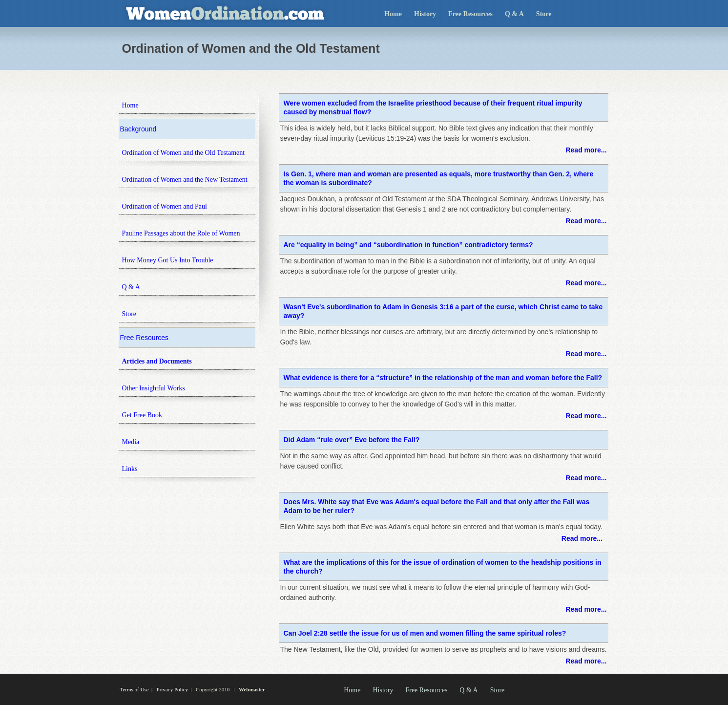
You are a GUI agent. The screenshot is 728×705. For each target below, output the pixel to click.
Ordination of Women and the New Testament (185, 180)
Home (393, 14)
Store (544, 14)
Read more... (586, 150)
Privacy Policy (172, 689)
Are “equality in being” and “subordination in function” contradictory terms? (408, 245)
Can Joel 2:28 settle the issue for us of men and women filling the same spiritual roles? (425, 633)
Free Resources (470, 14)
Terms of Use (135, 689)
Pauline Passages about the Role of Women (181, 233)
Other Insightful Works (154, 388)
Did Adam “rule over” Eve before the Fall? (352, 440)
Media (131, 442)
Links (130, 469)
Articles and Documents (157, 361)
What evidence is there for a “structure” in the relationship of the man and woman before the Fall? (443, 378)
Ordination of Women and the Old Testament (184, 153)
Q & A (514, 14)
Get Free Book (142, 415)
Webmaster (252, 689)
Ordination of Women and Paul (165, 206)
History (425, 14)
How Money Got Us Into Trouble (168, 260)
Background (138, 129)
